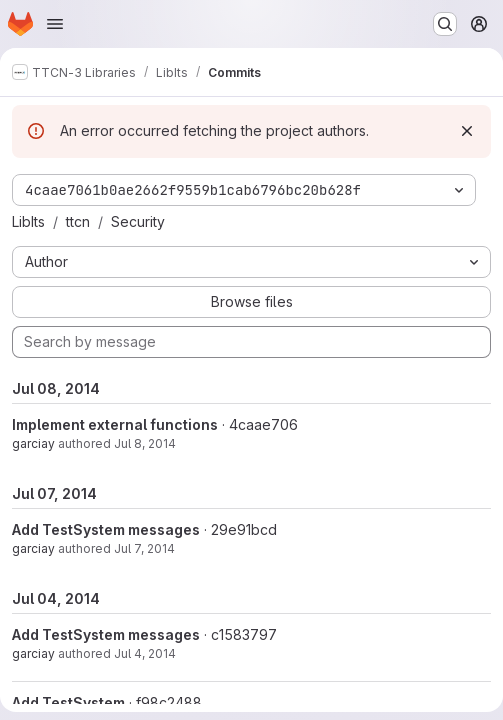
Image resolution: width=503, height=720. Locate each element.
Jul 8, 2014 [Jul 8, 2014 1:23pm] (145, 443)
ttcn (78, 221)
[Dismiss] (467, 131)
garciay (33, 443)
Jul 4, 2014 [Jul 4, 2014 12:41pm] (145, 653)
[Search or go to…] (445, 24)
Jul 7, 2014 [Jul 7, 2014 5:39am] (144, 548)
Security (138, 221)
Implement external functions (115, 424)
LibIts (28, 221)
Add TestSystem (68, 702)
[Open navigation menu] (55, 24)
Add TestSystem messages (106, 529)
